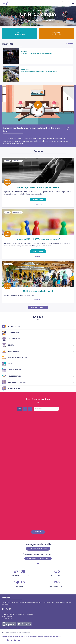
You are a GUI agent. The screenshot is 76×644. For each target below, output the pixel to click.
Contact (41, 636)
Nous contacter (7, 616)
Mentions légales (7, 636)
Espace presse (48, 636)
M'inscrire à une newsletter (38, 559)
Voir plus (37, 204)
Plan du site (34, 636)
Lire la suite (69, 43)
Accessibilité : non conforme (21, 636)
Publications (57, 636)
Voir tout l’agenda (38, 308)
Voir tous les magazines (38, 549)
